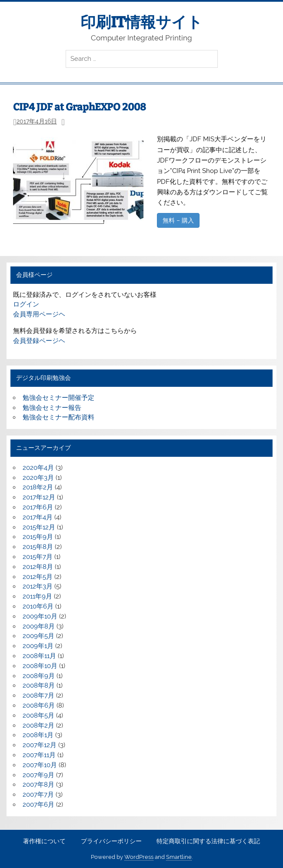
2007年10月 (40, 765)
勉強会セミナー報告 (52, 408)
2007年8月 (38, 785)
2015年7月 (38, 557)
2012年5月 (38, 577)
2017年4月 (38, 517)
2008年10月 (40, 666)
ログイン (26, 304)
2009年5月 (38, 636)
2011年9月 (37, 596)
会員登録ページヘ (39, 341)
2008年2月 (38, 725)
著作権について (44, 841)
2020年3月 (38, 478)
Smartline (179, 857)
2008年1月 (38, 735)
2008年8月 (39, 685)
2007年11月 (39, 755)
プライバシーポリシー (111, 841)
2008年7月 (38, 695)
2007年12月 (40, 745)
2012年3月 (38, 586)
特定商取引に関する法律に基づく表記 (208, 841)
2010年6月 (38, 606)
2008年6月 (39, 705)
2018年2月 (38, 487)
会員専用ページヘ (39, 314)
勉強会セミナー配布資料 (58, 417)
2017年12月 (39, 497)
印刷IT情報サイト (141, 22)
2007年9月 (38, 775)
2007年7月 (38, 795)
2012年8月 (38, 567)
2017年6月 (38, 507)
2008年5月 (38, 715)
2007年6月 (38, 805)
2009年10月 (40, 616)
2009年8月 (39, 626)
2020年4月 (38, 468)
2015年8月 (38, 547)
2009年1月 (38, 646)
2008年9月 (39, 676)
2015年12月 (39, 527)
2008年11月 (39, 656)
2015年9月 (38, 537)
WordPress (139, 857)
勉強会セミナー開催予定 (58, 398)
